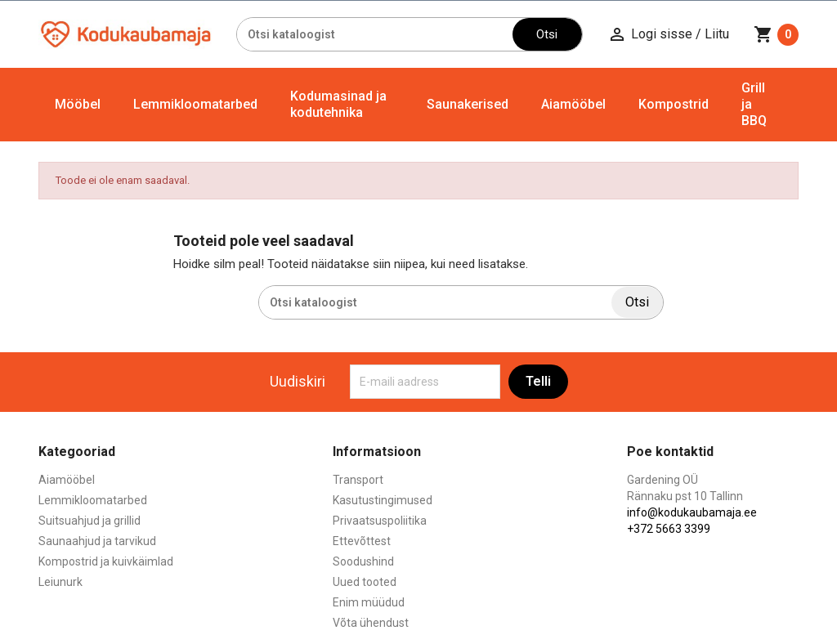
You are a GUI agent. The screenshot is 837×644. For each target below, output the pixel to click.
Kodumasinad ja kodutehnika (338, 104)
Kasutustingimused (383, 500)
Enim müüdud (369, 602)
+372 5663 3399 (669, 529)
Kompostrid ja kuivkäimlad (106, 561)
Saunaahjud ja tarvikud (97, 541)
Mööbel (78, 104)
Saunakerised (468, 104)
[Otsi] (375, 34)
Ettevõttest (362, 541)
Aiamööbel (573, 104)
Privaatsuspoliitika (380, 521)
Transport (358, 480)
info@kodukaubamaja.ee (692, 512)
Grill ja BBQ (754, 104)
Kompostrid (674, 104)
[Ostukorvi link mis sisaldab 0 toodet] (776, 34)
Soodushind (363, 561)
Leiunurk (60, 582)
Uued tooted (365, 582)
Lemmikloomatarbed (195, 104)
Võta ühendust (371, 623)
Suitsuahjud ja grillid (90, 521)
